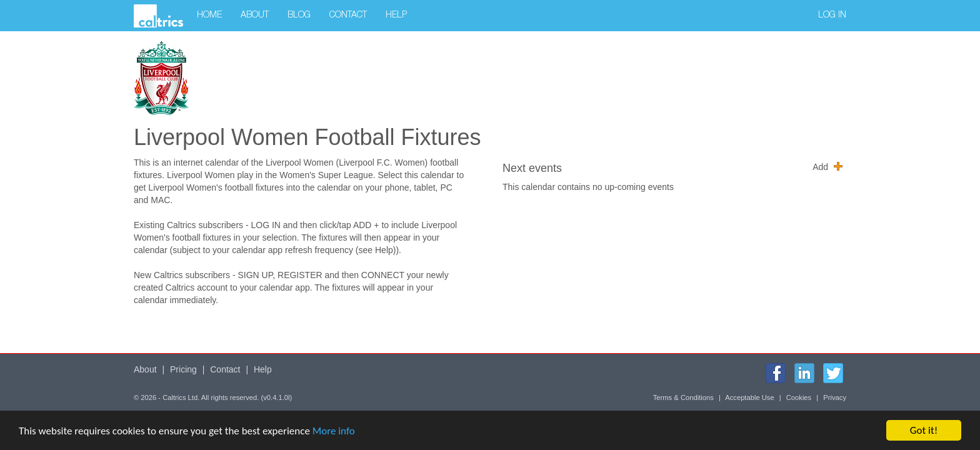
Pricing (183, 369)
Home (209, 16)
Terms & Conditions (683, 397)
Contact (348, 16)
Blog (299, 16)
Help (396, 16)
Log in (832, 16)
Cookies (799, 397)
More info (334, 433)
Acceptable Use (749, 397)
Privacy (835, 397)
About (255, 16)
